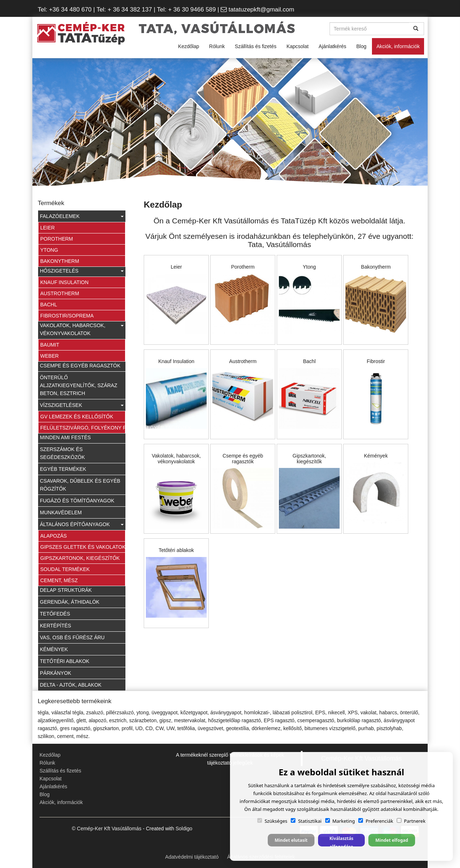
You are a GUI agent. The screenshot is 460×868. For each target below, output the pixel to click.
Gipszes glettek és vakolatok (83, 547)
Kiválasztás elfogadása (342, 841)
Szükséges (272, 821)
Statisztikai (306, 821)
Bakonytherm (60, 261)
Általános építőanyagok (82, 524)
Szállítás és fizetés (256, 46)
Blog (361, 46)
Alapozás (54, 536)
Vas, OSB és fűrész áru (72, 637)
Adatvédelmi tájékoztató (192, 857)
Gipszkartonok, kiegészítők (80, 558)
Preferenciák (376, 821)
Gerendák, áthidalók (70, 602)
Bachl (49, 305)
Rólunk (217, 46)
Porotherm (57, 239)
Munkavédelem (61, 512)
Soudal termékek (65, 569)
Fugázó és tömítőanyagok (77, 501)
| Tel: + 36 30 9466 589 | (186, 10)
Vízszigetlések (82, 405)
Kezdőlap (189, 46)
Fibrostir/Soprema (67, 316)
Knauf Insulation (64, 282)
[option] (230, 123)
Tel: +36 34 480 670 (65, 10)
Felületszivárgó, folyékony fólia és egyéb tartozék (83, 428)
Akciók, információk (398, 46)
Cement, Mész (59, 580)
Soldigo (184, 828)
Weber (49, 356)
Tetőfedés (55, 614)
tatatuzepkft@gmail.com (261, 10)
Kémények (54, 649)
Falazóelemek (82, 216)
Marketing (340, 821)
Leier (47, 228)
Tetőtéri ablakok (65, 661)
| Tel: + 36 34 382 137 (122, 10)
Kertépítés (56, 626)
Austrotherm (60, 293)
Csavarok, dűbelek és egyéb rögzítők (80, 485)
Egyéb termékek (63, 469)
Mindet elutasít (291, 840)
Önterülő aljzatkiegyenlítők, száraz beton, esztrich (79, 385)
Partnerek (411, 821)
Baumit (50, 345)
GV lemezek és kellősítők (77, 417)
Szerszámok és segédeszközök (62, 453)
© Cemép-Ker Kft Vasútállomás (107, 828)
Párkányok (56, 673)
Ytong (49, 250)
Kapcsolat (297, 46)
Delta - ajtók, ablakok (71, 685)
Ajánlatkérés (333, 46)
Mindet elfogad (392, 840)
